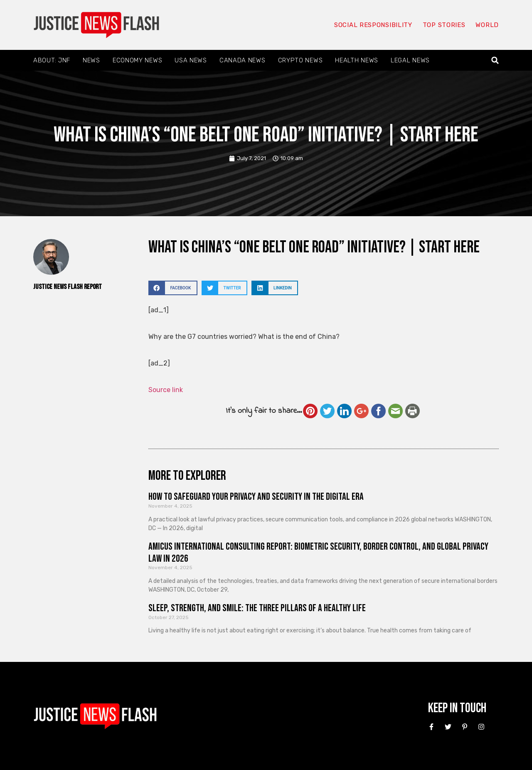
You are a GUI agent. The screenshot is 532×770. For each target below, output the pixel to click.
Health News (357, 60)
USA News (191, 60)
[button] (495, 60)
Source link (166, 390)
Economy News (137, 60)
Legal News (410, 60)
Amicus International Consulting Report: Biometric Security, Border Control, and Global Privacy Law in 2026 (318, 553)
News (91, 60)
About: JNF (52, 60)
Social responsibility (373, 25)
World (487, 25)
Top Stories (444, 25)
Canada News (243, 60)
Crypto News (300, 60)
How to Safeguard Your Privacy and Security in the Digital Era (256, 497)
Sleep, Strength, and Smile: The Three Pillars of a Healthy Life (257, 608)
